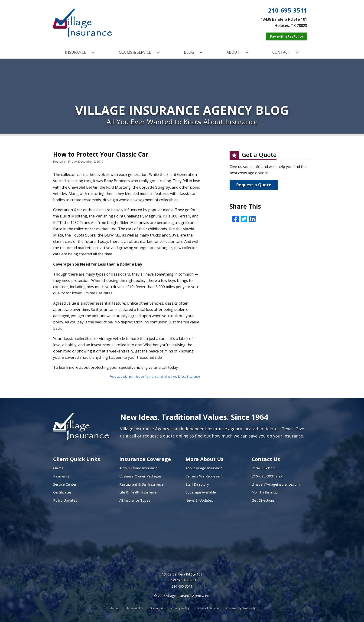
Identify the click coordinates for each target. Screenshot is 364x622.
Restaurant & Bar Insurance (141, 484)
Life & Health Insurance (138, 492)
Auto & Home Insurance (138, 468)
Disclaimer (157, 608)
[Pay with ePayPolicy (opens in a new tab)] (287, 36)
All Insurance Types (135, 500)
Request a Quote (254, 185)
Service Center (65, 484)
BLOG (193, 52)
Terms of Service (208, 608)
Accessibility (135, 608)
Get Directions (263, 500)
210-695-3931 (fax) (268, 476)
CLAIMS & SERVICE (139, 52)
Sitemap (114, 608)
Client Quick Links (77, 459)
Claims (58, 468)
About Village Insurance (204, 468)
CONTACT (286, 52)
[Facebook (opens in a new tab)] (236, 219)
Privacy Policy (180, 608)
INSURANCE (80, 52)
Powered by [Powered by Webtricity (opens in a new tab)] (241, 608)
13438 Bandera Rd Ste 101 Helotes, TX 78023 (182, 577)
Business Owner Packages (141, 476)
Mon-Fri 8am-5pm (266, 492)
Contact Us (266, 459)
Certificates (62, 492)
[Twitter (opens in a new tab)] (244, 219)
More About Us (205, 459)
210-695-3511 (288, 10)
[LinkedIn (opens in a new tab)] (252, 219)
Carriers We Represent (204, 476)
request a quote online (166, 436)
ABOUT (237, 52)
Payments (61, 476)
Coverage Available (201, 492)
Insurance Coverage (145, 459)
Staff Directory (197, 484)
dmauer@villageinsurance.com (276, 484)
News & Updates (199, 500)
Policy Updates (65, 500)
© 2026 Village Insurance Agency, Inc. (182, 596)
